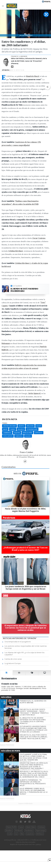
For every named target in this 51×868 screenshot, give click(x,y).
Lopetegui (39, 433)
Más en (26, 474)
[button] (47, 87)
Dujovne (17, 433)
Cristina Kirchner (9, 426)
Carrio (13, 429)
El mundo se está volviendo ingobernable (24, 290)
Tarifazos (19, 436)
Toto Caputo (8, 436)
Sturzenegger (32, 429)
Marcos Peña (27, 433)
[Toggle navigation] (3, 6)
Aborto (21, 426)
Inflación (30, 426)
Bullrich (21, 429)
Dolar (39, 426)
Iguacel (28, 436)
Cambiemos (7, 433)
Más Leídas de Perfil (11, 751)
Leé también (17, 286)
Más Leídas (6, 697)
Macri (5, 429)
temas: (5, 423)
